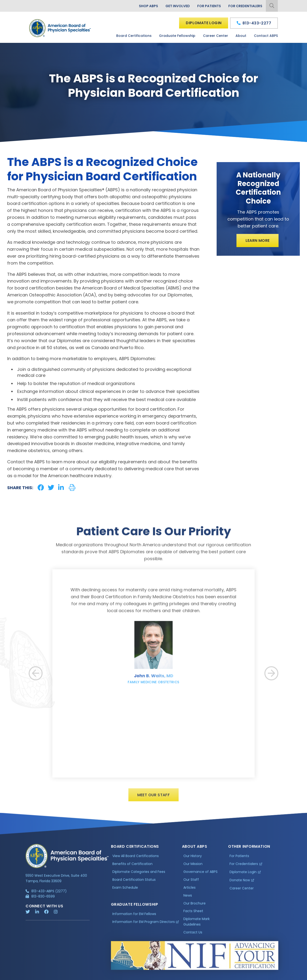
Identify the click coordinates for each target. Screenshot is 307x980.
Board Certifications (134, 36)
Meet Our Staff (154, 798)
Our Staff (191, 883)
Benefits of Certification (132, 867)
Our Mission (193, 867)
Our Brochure (195, 906)
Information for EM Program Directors (144, 925)
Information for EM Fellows (134, 917)
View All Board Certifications (136, 859)
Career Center (216, 36)
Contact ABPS (266, 36)
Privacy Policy (38, 976)
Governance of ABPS (200, 875)
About (241, 36)
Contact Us (193, 936)
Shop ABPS (148, 6)
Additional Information (69, 976)
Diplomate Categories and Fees (139, 875)
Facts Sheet (193, 914)
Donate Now (240, 884)
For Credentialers (245, 6)
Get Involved (178, 6)
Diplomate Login (204, 23)
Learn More (258, 241)
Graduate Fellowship (177, 36)
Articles (189, 891)
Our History (193, 859)
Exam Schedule (125, 891)
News (188, 899)
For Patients (209, 6)
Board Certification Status (134, 883)
